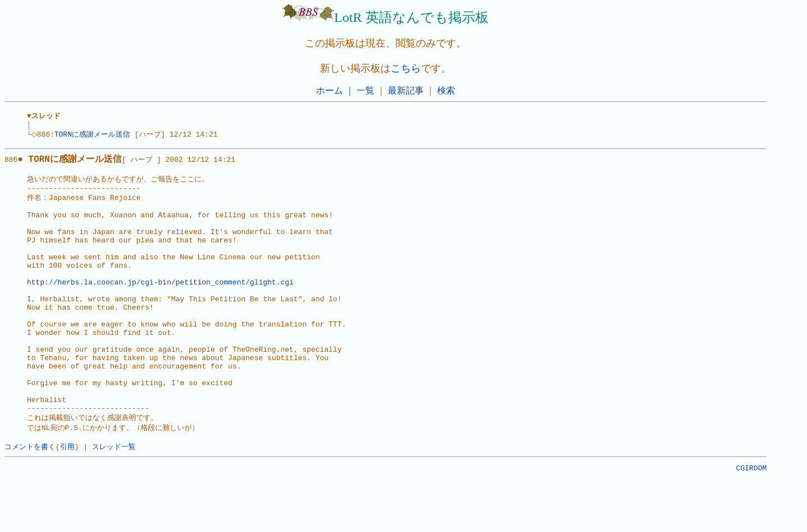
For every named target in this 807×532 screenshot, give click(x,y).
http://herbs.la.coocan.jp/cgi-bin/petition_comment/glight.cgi (160, 305)
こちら (406, 68)
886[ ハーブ (78, 163)
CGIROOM (751, 520)
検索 (446, 90)
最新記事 (406, 90)
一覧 (365, 90)
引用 (67, 497)
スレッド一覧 (114, 497)
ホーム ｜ (335, 90)
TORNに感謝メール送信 (96, 137)
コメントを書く (30, 497)
